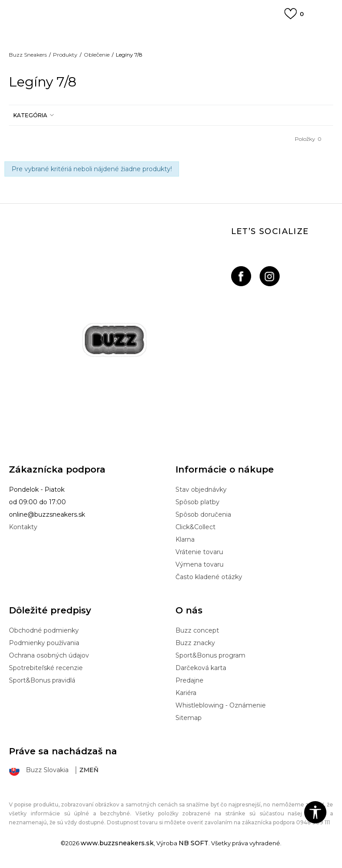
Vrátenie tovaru (199, 552)
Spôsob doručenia (203, 514)
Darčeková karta (201, 668)
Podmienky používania (44, 643)
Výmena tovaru (199, 564)
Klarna (185, 539)
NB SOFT (193, 843)
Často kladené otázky (209, 577)
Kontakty (23, 527)
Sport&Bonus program (210, 655)
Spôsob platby (197, 502)
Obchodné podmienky (44, 630)
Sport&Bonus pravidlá (42, 680)
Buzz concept (197, 630)
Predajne (189, 680)
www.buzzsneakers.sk (117, 843)
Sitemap (189, 718)
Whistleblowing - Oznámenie (221, 705)
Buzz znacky (195, 643)
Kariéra (186, 693)
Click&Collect (195, 527)
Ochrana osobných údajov (49, 655)
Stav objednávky (201, 490)
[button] (33, 115)
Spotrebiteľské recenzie (46, 668)
